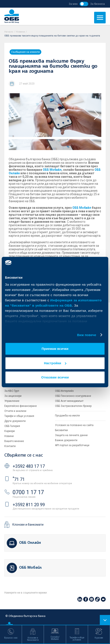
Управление (12, 401)
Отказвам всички (55, 377)
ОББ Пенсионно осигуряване (73, 396)
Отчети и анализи (15, 411)
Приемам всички (55, 349)
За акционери (13, 396)
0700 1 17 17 (28, 492)
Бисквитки (61, 430)
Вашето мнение (14, 441)
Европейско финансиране (21, 406)
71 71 (19, 479)
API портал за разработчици (72, 445)
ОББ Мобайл (52, 170)
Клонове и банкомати (28, 525)
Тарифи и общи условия (19, 416)
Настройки (55, 363)
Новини (20, 32)
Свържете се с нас (23, 455)
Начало (9, 32)
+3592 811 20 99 (29, 505)
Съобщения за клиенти (25, 52)
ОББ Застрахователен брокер (73, 406)
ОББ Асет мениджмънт (69, 401)
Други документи (15, 421)
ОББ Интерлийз (64, 391)
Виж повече (87, 335)
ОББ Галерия (12, 426)
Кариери (10, 431)
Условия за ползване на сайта (74, 425)
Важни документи (66, 440)
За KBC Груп (12, 391)
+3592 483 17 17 (29, 466)
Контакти (10, 446)
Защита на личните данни (71, 435)
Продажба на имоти (67, 416)
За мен (73, 4)
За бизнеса (97, 4)
